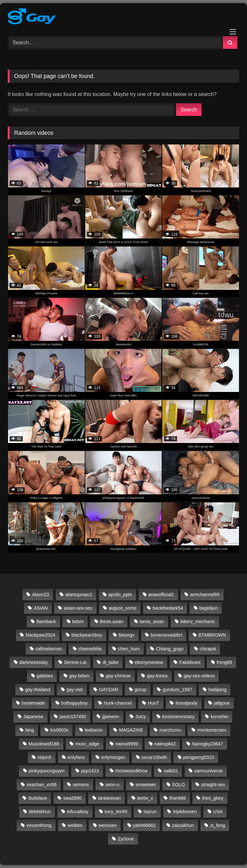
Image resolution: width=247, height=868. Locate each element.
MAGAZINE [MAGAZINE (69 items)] (131, 730)
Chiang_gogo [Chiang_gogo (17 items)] (170, 649)
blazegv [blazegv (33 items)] (127, 635)
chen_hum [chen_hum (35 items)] (129, 649)
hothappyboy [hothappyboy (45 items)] (74, 703)
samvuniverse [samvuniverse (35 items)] (209, 771)
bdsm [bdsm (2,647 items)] (78, 621)
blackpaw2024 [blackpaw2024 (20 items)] (40, 635)
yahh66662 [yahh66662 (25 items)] (144, 825)
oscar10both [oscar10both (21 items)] (154, 757)
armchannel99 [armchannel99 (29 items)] (205, 595)
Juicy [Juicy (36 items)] (141, 716)
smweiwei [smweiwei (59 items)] (146, 785)
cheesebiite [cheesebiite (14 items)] (90, 649)
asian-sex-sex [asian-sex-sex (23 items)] (78, 608)
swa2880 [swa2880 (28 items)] (72, 798)
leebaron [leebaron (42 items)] (94, 730)
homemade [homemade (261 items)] (33, 703)
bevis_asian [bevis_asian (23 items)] (152, 621)
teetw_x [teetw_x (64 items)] (145, 798)
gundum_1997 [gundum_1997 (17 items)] (177, 690)
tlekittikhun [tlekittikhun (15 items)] (40, 812)
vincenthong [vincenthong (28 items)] (39, 825)
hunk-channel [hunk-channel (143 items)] (118, 703)
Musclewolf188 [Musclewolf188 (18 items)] (44, 744)
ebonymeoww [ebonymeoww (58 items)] (149, 662)
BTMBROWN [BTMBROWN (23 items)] (212, 635)
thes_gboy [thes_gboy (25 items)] (213, 798)
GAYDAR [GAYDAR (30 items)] (109, 690)
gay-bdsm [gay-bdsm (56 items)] (79, 676)
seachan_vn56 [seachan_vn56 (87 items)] (42, 785)
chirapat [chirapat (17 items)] (208, 649)
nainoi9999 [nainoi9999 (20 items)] (127, 744)
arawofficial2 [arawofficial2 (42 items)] (161, 595)
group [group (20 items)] (140, 690)
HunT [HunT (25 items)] (153, 703)
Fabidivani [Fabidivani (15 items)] (190, 662)
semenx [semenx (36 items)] (81, 785)
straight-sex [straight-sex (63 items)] (213, 785)
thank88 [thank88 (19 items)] (178, 798)
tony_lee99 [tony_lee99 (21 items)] (116, 812)
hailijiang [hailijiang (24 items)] (217, 690)
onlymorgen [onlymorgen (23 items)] (113, 757)
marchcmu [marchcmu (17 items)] (170, 730)
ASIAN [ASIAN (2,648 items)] (41, 608)
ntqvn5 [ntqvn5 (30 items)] (44, 757)
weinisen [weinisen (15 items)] (107, 825)
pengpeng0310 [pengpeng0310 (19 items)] (199, 757)
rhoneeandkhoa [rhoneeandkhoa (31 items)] (131, 771)
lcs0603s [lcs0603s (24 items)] (60, 730)
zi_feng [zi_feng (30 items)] (217, 825)
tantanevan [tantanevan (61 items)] (109, 798)
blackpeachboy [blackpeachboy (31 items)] (87, 635)
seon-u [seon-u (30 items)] (112, 785)
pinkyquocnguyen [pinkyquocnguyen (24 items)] (47, 771)
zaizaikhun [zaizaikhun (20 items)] (183, 825)
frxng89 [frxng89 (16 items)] (225, 662)
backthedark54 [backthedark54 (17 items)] (168, 608)
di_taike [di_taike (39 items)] (111, 662)
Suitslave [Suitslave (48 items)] (38, 798)
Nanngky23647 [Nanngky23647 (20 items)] (208, 744)
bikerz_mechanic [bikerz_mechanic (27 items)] (198, 621)
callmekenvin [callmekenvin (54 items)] (49, 649)
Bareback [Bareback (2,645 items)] (46, 621)
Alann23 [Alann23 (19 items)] (41, 595)
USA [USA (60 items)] (218, 812)
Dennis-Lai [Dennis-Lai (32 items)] (75, 662)
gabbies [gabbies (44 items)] (45, 676)
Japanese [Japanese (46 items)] (33, 716)
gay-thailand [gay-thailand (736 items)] (38, 690)
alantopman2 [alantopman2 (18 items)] (79, 595)
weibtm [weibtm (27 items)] (75, 825)
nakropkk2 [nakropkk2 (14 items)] (165, 744)
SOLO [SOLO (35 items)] (178, 785)
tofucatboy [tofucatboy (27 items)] (78, 812)
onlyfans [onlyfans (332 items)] (76, 757)
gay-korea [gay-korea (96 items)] (157, 676)
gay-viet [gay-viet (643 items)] (75, 690)
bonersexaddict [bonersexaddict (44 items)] (166, 635)
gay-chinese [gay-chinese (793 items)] (118, 676)
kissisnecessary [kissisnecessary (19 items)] (179, 716)
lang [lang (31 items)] (30, 730)
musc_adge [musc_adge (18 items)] (87, 744)
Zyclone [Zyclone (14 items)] (126, 839)
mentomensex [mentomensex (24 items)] (212, 730)
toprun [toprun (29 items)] (150, 812)
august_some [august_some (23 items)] (123, 608)
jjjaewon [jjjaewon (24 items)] (111, 716)
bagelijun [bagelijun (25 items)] (209, 608)
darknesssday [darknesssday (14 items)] (34, 662)
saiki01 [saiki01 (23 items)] (171, 771)
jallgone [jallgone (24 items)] (222, 703)
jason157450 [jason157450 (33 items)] (73, 716)
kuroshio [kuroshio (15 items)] (219, 716)
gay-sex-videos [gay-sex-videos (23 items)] (199, 676)
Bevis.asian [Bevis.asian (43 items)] (112, 621)
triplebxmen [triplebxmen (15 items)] (185, 812)
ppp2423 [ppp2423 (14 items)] (90, 771)
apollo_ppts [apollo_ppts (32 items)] (120, 595)
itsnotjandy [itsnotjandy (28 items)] (187, 703)
